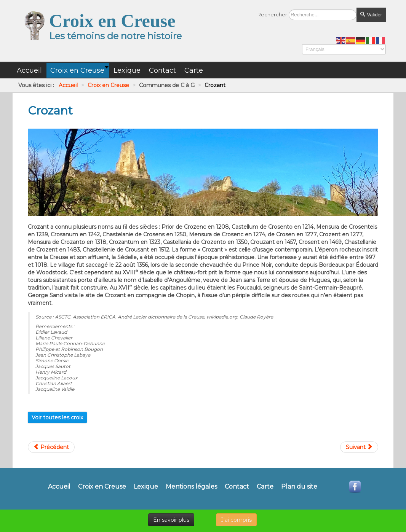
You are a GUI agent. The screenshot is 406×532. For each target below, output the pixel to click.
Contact (237, 487)
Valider (371, 15)
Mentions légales (191, 487)
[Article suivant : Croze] (359, 447)
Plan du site (299, 487)
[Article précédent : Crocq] (51, 447)
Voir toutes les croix (57, 417)
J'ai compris (236, 520)
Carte (265, 487)
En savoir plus (171, 520)
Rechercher (272, 14)
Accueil (59, 487)
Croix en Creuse (102, 487)
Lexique (146, 487)
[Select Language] (344, 49)
